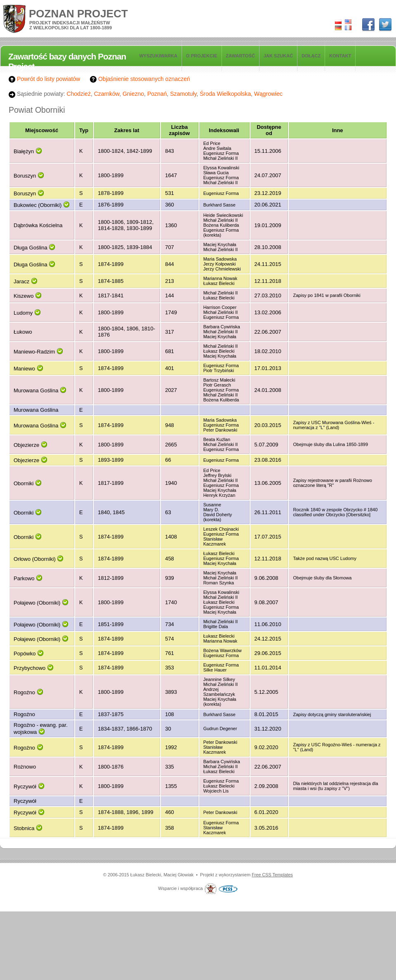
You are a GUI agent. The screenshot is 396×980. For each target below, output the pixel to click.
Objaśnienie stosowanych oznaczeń (140, 79)
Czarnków (107, 94)
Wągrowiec (268, 94)
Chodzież (79, 94)
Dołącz (311, 56)
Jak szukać (278, 56)
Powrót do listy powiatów (44, 79)
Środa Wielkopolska (225, 94)
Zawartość (240, 56)
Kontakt (340, 56)
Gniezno (133, 94)
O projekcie (202, 56)
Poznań (157, 94)
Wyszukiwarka (158, 56)
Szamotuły (183, 94)
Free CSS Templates (272, 875)
